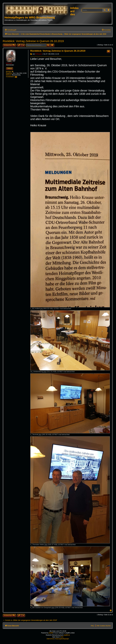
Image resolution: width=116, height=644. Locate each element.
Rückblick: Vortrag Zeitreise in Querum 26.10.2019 (33, 41)
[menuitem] (106, 30)
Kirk (62, 637)
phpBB (51, 633)
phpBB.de (67, 635)
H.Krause (9, 63)
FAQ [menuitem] (92, 626)
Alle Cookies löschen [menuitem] (104, 626)
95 (13, 72)
